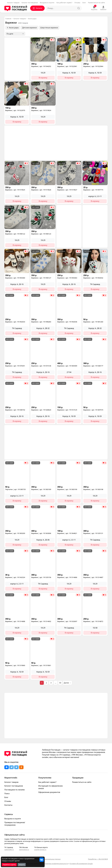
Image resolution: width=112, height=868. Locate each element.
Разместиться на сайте (96, 3)
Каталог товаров (13, 3)
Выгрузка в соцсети (47, 3)
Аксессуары (32, 19)
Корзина (94, 8)
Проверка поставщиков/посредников (15, 824)
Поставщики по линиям (14, 790)
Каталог (37, 8)
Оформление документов (49, 792)
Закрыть (22, 865)
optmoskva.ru (24, 850)
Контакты (8, 805)
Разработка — (98, 859)
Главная (8, 19)
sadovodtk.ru (9, 850)
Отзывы (77, 3)
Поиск (7, 794)
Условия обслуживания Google (81, 864)
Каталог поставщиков (30, 3)
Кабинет (103, 8)
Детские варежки (29, 28)
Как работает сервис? (64, 3)
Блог (84, 3)
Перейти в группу (9, 865)
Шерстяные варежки (49, 28)
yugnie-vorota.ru (40, 850)
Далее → (67, 683)
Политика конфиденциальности (56, 864)
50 (60, 683)
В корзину (43, 78)
